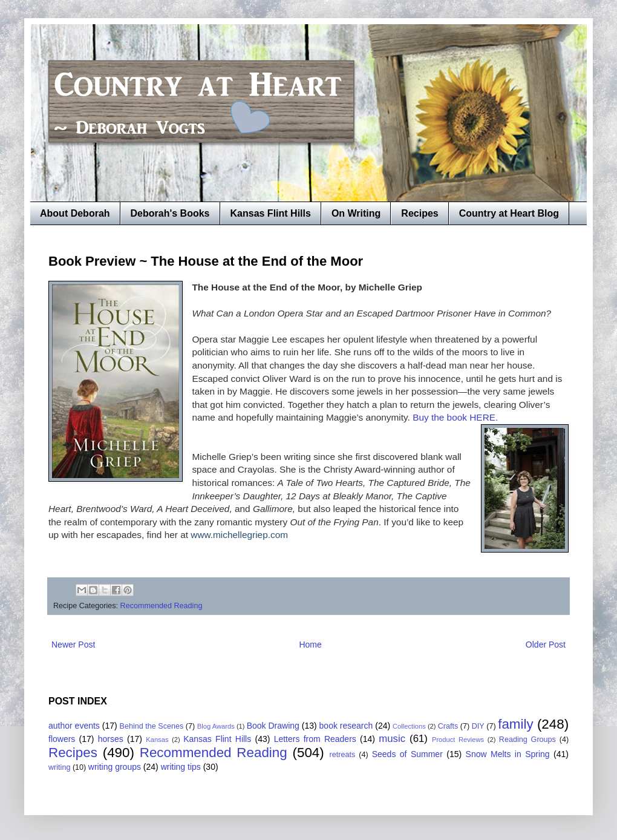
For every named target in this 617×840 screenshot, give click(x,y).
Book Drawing (273, 726)
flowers (62, 739)
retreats (343, 755)
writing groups (115, 767)
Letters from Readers (315, 739)
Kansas (157, 740)
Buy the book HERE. (455, 417)
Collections (409, 726)
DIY (478, 726)
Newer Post (73, 645)
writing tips (181, 767)
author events (74, 726)
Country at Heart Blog (509, 213)
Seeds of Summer (407, 754)
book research (346, 726)
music (392, 739)
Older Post (546, 645)
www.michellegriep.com (239, 535)
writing (59, 767)
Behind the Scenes (152, 726)
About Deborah (75, 213)
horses (111, 739)
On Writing (356, 213)
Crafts (448, 726)
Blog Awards (216, 726)
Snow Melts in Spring (508, 754)
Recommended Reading (162, 606)
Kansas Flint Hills (271, 213)
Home (310, 645)
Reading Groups (527, 740)
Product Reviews (458, 740)
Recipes (419, 213)
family (515, 724)
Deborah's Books (170, 213)
